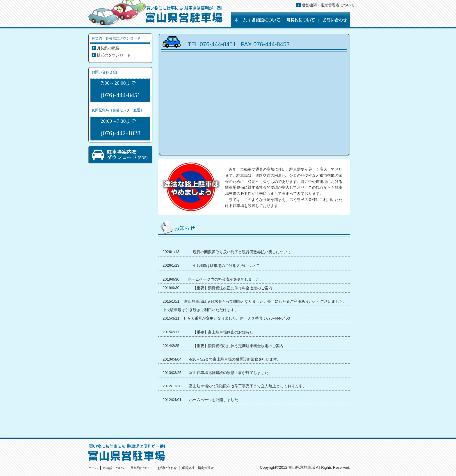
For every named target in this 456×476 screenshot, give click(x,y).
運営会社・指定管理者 (198, 468)
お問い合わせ (167, 468)
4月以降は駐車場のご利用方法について (226, 266)
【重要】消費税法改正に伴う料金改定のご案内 (233, 288)
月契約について (141, 468)
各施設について (114, 468)
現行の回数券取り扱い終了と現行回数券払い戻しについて (242, 252)
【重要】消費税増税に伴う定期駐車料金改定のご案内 (238, 346)
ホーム (93, 468)
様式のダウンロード (114, 55)
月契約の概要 (108, 48)
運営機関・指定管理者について (328, 5)
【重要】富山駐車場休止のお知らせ (223, 332)
